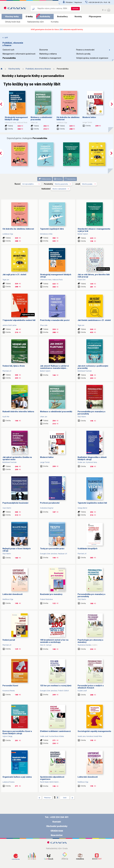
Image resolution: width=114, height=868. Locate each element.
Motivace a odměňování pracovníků (56, 412)
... (98, 462)
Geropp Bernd (82, 508)
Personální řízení (10, 686)
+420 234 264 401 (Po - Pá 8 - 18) (99, 2)
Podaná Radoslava (46, 599)
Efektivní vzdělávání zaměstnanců (55, 731)
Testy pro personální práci (52, 549)
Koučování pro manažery (51, 594)
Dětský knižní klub (13, 22)
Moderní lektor (89, 117)
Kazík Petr (6, 417)
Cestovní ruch (8, 50)
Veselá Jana (82, 736)
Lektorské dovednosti (12, 594)
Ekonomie (44, 50)
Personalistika (9, 58)
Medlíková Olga (8, 599)
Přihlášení (69, 2)
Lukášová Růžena (8, 782)
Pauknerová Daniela (84, 645)
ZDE (61, 29)
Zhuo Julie (44, 325)
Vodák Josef (44, 736)
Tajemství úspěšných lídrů (52, 229)
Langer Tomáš (45, 462)
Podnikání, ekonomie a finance (38, 69)
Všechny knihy (12, 17)
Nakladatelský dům (36, 22)
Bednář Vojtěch (83, 234)
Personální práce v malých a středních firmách (91, 687)
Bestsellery (62, 17)
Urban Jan (44, 417)
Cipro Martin (7, 508)
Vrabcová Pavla (57, 280)
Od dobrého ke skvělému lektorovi (18, 229)
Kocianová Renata (9, 691)
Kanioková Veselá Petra (94, 736)
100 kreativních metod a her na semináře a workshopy (54, 641)
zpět (5, 37)
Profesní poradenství (50, 503)
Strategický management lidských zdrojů (16, 119)
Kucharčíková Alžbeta (56, 736)
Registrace (78, 2)
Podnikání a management (50, 58)
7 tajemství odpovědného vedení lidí (19, 320)
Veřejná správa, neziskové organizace (92, 58)
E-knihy (29, 17)
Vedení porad (9, 640)
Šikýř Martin (82, 417)
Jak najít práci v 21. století (14, 275)
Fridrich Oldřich (63, 691)
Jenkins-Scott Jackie (9, 325)
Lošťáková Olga (8, 234)
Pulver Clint (82, 280)
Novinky (78, 17)
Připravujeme (95, 17)
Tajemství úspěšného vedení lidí (92, 503)
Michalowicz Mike (46, 234)
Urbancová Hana (46, 280)
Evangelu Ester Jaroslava (49, 554)
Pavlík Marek (44, 782)
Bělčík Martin (54, 782)
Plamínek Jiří (7, 371)
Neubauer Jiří (62, 554)
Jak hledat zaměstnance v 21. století (94, 320)
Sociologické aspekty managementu (94, 731)
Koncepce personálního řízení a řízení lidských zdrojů (17, 732)
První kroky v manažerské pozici (55, 320)
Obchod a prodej (83, 54)
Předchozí (47, 798)
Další (65, 798)
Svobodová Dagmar (47, 508)
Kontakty (55, 22)
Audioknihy (45, 17)
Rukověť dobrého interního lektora (18, 412)
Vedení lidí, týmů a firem (14, 366)
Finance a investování (93, 50)
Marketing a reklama (48, 54)
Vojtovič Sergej (7, 736)
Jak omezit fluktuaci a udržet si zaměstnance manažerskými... (54, 367)
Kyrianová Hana (91, 462)
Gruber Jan (81, 462)
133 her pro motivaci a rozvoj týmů (56, 686)
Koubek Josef (82, 691)
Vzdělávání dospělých (87, 549)
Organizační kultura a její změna (17, 777)
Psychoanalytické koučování (15, 503)
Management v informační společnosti (19, 54)
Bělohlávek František (85, 371)
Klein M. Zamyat (46, 645)
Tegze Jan (6, 280)
